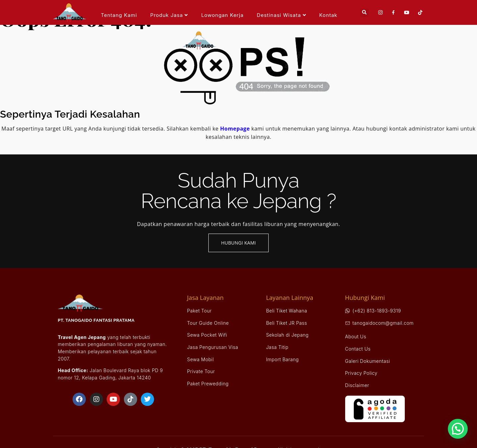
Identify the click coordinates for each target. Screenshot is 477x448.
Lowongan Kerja (222, 15)
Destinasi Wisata (281, 15)
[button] (365, 13)
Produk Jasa (169, 15)
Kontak (328, 15)
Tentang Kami (119, 15)
